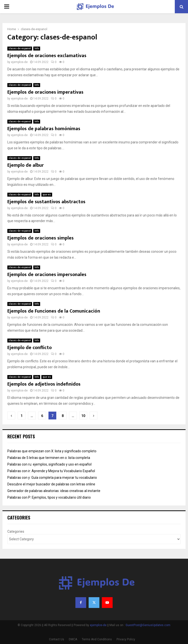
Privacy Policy (126, 639)
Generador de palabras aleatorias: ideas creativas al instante (54, 491)
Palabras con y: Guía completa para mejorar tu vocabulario (52, 478)
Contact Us (57, 639)
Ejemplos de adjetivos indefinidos (44, 384)
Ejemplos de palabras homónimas (44, 129)
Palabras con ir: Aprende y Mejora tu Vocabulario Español (51, 471)
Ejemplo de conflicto (29, 348)
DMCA (73, 639)
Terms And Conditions (97, 639)
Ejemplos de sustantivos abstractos (46, 202)
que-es (47, 195)
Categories (16, 531)
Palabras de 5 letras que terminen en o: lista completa (49, 458)
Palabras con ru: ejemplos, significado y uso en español (49, 464)
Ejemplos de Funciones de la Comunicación (54, 311)
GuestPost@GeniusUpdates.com (148, 625)
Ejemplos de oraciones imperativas (45, 92)
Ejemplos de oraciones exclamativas (47, 56)
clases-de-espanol (20, 48)
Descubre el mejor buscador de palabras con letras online (51, 484)
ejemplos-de (19, 62)
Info (37, 48)
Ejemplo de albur (26, 165)
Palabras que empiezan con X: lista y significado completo (52, 451)
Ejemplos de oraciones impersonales (47, 275)
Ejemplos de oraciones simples (41, 238)
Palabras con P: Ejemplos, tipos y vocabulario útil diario (49, 497)
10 (83, 416)
